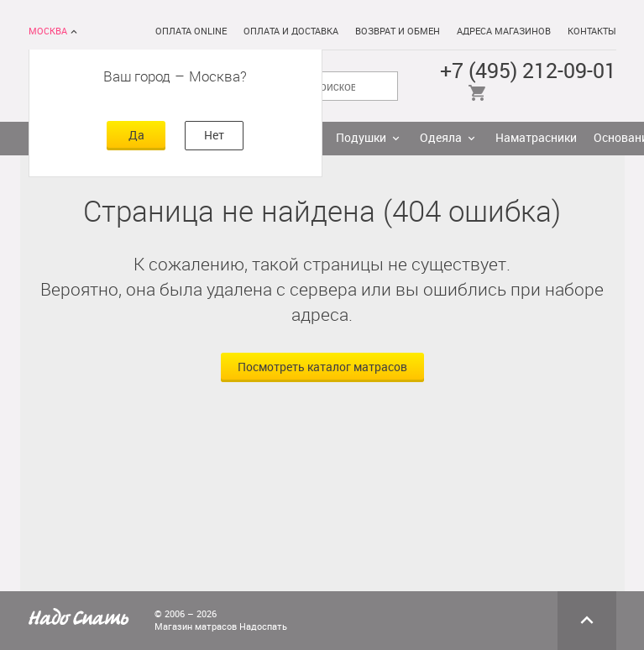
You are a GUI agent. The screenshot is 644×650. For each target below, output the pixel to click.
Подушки (361, 138)
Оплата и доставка (291, 31)
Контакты (592, 31)
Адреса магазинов (504, 31)
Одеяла (441, 138)
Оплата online (191, 31)
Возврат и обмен (398, 31)
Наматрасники (536, 138)
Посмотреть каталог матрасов (322, 367)
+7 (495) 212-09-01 (528, 71)
